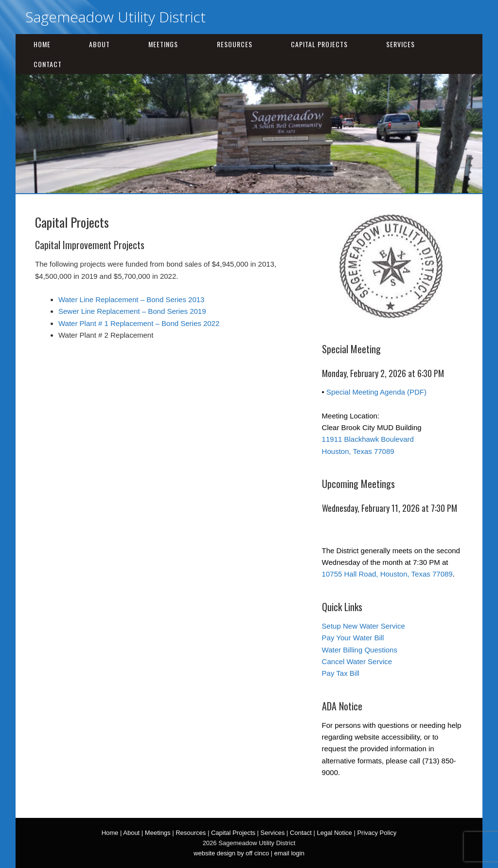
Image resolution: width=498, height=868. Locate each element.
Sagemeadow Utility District (116, 17)
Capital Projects (319, 44)
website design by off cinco (231, 853)
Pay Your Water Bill (353, 638)
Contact (48, 64)
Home (42, 44)
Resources (235, 44)
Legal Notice (335, 833)
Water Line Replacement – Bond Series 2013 (131, 299)
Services (400, 44)
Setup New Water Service (364, 626)
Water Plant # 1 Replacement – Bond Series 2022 (139, 323)
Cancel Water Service (357, 661)
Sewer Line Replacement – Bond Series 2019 (132, 311)
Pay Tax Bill (341, 673)
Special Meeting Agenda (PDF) (376, 392)
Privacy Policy (377, 833)
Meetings (163, 44)
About (99, 44)
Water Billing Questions (360, 650)
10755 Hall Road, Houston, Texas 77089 (387, 574)
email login (289, 853)
